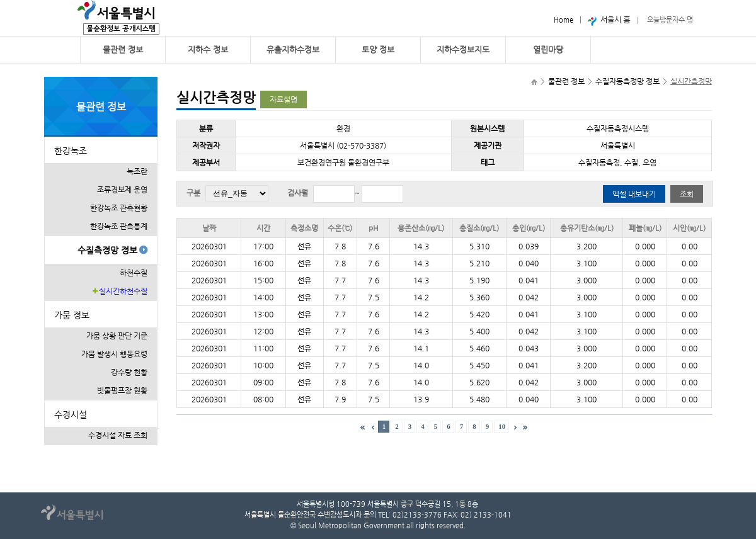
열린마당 (548, 49)
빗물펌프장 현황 (122, 390)
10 (502, 426)
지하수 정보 (208, 49)
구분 (193, 193)
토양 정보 (378, 49)
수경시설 (71, 414)
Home (564, 20)
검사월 (298, 193)
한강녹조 (71, 150)
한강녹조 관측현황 (119, 208)
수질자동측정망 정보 (627, 81)
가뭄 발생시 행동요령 (114, 354)
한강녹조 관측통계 (119, 226)
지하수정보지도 (463, 49)
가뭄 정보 (72, 315)
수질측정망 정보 (107, 250)
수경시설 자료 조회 (118, 435)
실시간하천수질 (123, 291)
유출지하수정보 (293, 49)
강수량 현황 (129, 372)
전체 (237, 193)
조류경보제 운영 (122, 190)
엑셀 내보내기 (634, 194)
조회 (687, 194)
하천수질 (134, 273)
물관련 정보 (123, 49)
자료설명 (283, 99)
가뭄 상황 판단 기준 (117, 336)
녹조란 (137, 171)
